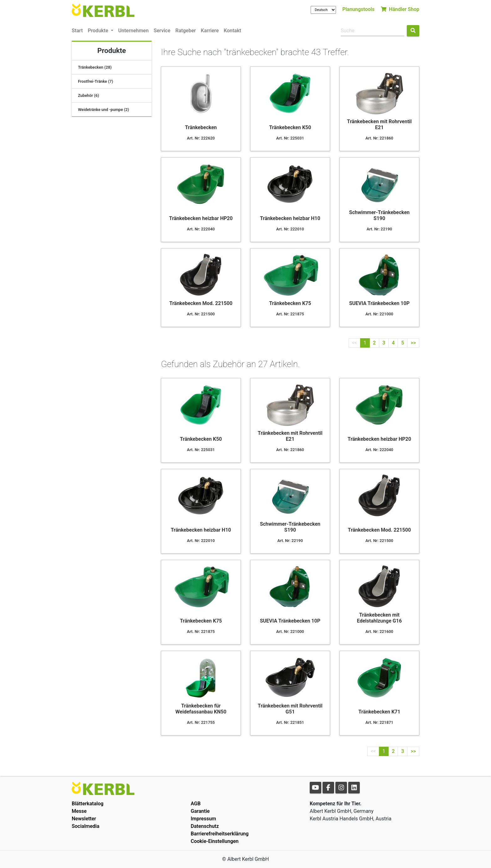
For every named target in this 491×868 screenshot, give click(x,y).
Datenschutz (205, 826)
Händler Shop (400, 9)
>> (413, 343)
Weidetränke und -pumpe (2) (103, 110)
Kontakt (233, 31)
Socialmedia (85, 826)
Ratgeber (186, 31)
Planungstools (358, 9)
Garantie (200, 811)
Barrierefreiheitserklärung (220, 834)
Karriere (210, 31)
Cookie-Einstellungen (215, 841)
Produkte (98, 31)
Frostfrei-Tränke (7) (96, 81)
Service (162, 31)
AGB (196, 804)
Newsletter (84, 819)
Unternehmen (134, 31)
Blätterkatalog (88, 804)
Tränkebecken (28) (95, 67)
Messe (79, 811)
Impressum (203, 819)
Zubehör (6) (88, 95)
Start (77, 31)
